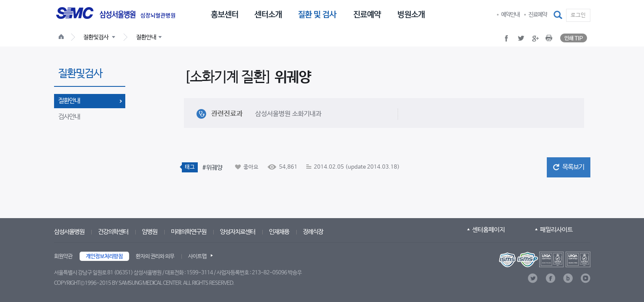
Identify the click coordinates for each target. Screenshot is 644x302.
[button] (559, 15)
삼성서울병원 (69, 232)
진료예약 (538, 15)
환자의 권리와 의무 (155, 256)
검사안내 (69, 117)
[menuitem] (224, 14)
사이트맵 (197, 256)
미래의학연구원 (189, 232)
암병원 (150, 232)
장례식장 (313, 232)
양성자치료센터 (238, 232)
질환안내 (69, 101)
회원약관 (63, 256)
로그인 (578, 15)
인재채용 (279, 232)
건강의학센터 (113, 232)
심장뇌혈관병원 (158, 16)
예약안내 (510, 15)
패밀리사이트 (556, 230)
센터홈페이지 (489, 230)
